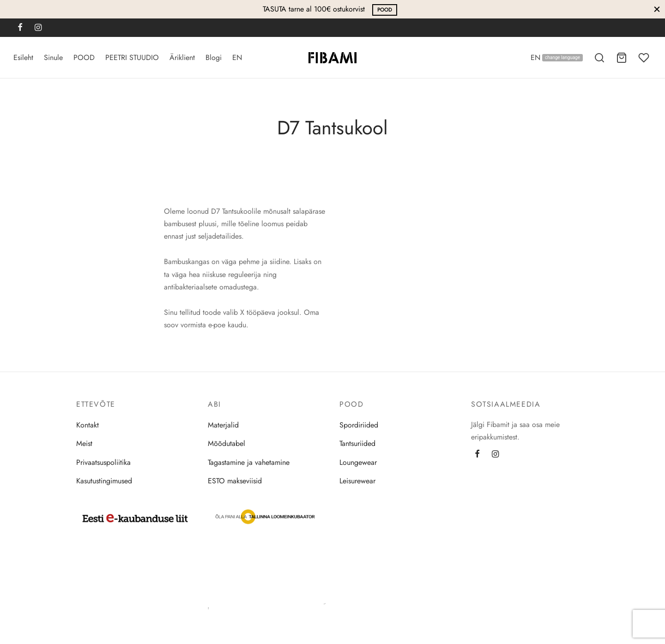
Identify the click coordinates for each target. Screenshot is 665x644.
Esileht (23, 57)
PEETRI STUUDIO (132, 57)
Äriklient (182, 57)
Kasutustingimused (104, 482)
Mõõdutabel (227, 444)
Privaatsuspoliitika (103, 463)
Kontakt (88, 426)
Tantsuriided (357, 444)
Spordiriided (359, 426)
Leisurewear (357, 482)
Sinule (53, 57)
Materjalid (223, 426)
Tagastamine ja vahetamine (249, 463)
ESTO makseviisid (235, 482)
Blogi (214, 57)
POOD (385, 10)
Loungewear (358, 463)
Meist (84, 444)
